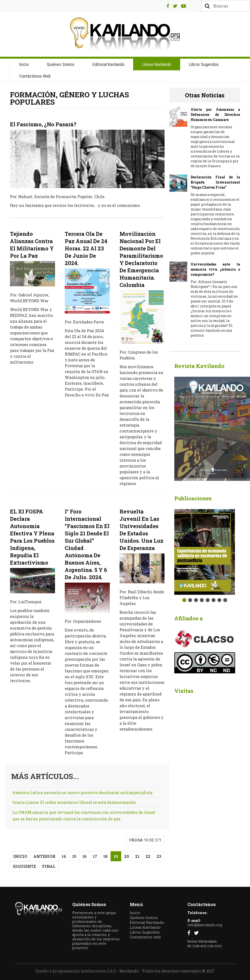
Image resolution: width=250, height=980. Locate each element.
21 (137, 856)
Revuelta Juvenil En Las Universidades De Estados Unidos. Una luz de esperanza (141, 530)
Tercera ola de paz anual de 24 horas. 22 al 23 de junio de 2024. (86, 248)
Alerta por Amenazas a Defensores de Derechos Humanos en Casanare (215, 114)
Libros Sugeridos (204, 64)
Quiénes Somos (61, 64)
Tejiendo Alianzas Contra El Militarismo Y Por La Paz (32, 245)
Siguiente (24, 866)
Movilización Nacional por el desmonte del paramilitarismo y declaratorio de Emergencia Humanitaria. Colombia (141, 259)
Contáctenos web (35, 76)
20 (127, 856)
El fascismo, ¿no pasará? (43, 124)
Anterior (44, 856)
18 (105, 856)
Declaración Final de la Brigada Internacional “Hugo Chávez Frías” (215, 182)
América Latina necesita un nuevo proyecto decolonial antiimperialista (82, 792)
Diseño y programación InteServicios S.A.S (76, 971)
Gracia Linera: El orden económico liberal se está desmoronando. (75, 802)
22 (148, 856)
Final (49, 866)
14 (64, 856)
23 (159, 856)
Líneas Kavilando (157, 64)
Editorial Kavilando (108, 64)
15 (74, 856)
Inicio (24, 64)
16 (84, 856)
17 (95, 856)
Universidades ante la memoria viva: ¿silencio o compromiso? (215, 269)
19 (116, 856)
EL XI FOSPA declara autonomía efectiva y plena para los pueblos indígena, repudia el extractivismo (32, 537)
